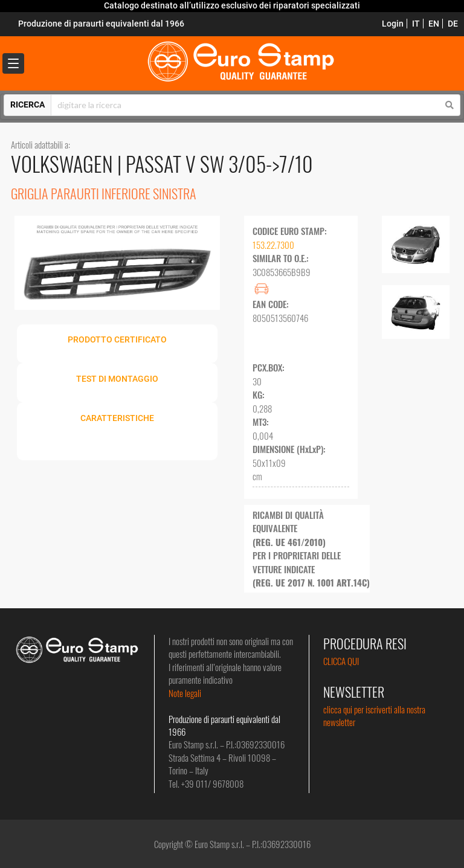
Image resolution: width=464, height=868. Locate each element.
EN (434, 24)
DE (453, 24)
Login (393, 24)
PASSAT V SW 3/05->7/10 (219, 163)
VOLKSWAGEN (64, 163)
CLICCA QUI (341, 661)
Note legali (185, 693)
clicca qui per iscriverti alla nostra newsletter (374, 715)
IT (416, 24)
